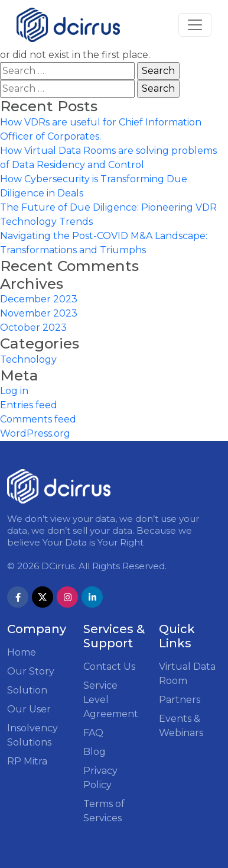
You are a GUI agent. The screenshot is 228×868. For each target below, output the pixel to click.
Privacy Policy (100, 778)
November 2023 (39, 313)
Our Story (31, 671)
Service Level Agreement (111, 700)
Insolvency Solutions (32, 735)
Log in (14, 391)
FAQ (93, 733)
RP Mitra (27, 761)
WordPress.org (35, 433)
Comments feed (38, 419)
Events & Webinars (181, 726)
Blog (95, 752)
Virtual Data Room (187, 674)
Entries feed (29, 405)
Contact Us (109, 667)
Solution (27, 690)
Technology (28, 359)
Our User (29, 709)
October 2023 (33, 327)
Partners (180, 700)
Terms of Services (104, 811)
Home (22, 652)
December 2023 (39, 299)
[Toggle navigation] (195, 25)
